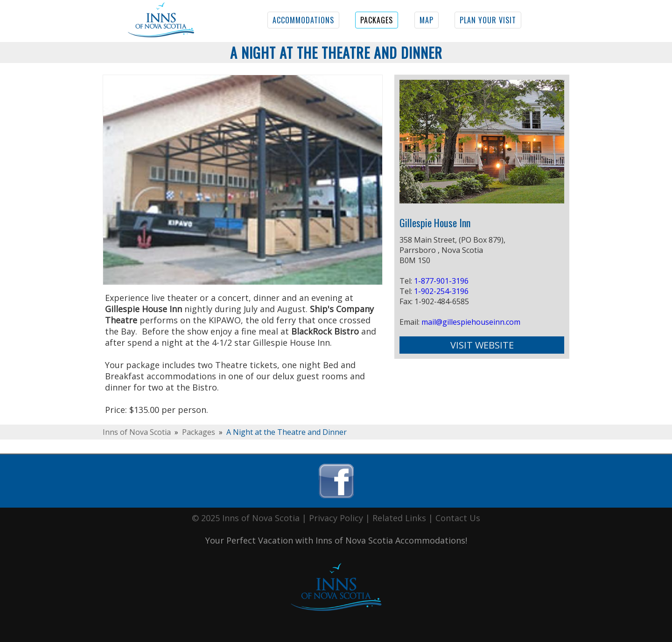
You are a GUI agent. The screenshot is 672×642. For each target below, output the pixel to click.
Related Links (399, 518)
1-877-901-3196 (441, 281)
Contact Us (458, 518)
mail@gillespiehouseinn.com (471, 322)
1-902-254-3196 (441, 291)
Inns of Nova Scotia (137, 432)
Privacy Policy (336, 518)
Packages (199, 432)
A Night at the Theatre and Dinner (287, 432)
